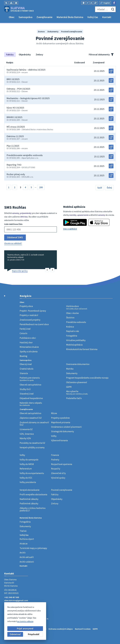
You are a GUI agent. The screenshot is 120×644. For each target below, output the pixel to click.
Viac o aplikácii (70, 229)
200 (41, 187)
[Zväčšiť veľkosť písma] (95, 3)
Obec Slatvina (25, 621)
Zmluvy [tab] (39, 55)
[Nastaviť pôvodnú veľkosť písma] (91, 3)
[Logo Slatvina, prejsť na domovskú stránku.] (19, 9)
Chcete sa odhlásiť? (13, 243)
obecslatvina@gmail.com (16, 600)
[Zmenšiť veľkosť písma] (88, 3)
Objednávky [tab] (25, 55)
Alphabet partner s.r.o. (38, 619)
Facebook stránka (13, 604)
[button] (47, 270)
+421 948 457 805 (12, 597)
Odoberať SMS (15, 237)
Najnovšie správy (20, 271)
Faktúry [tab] (10, 55)
